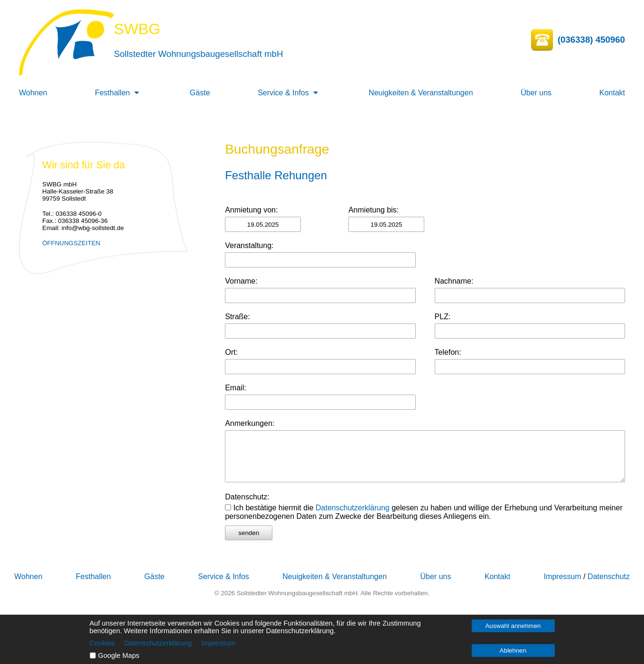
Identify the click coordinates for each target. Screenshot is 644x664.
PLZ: (443, 317)
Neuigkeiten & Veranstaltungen (421, 93)
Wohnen (33, 93)
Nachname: (454, 281)
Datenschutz (609, 576)
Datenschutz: (247, 497)
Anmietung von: (251, 210)
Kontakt (612, 93)
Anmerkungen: (250, 423)
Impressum (563, 576)
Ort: (231, 352)
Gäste (200, 93)
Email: (235, 388)
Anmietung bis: (373, 210)
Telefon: (448, 352)
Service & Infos (283, 93)
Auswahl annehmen (513, 626)
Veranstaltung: (249, 245)
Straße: (237, 317)
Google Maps (119, 655)
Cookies (102, 643)
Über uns (536, 93)
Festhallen (112, 93)
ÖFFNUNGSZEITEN (71, 243)
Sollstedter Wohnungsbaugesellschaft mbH (198, 54)
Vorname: (241, 281)
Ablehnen (513, 650)
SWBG (137, 29)
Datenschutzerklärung (353, 508)
